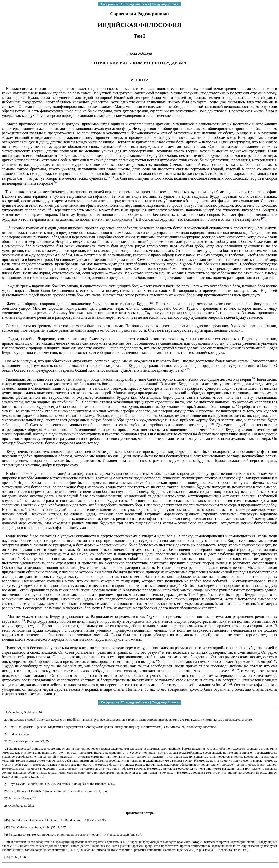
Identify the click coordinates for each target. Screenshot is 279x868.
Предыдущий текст (135, 4)
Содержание (110, 4)
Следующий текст (165, 4)
